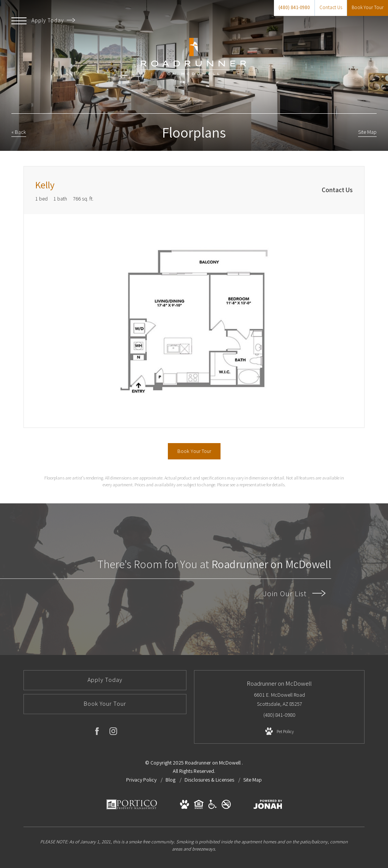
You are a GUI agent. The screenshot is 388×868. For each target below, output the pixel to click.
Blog (171, 780)
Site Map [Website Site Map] (253, 780)
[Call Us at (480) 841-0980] (294, 8)
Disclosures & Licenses (210, 780)
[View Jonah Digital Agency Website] (268, 806)
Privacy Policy (141, 780)
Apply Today (53, 20)
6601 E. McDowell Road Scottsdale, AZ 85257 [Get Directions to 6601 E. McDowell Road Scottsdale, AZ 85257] (279, 699)
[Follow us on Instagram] (113, 733)
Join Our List (294, 594)
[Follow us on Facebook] (97, 733)
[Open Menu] (19, 21)
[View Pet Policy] (279, 732)
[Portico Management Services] (132, 808)
